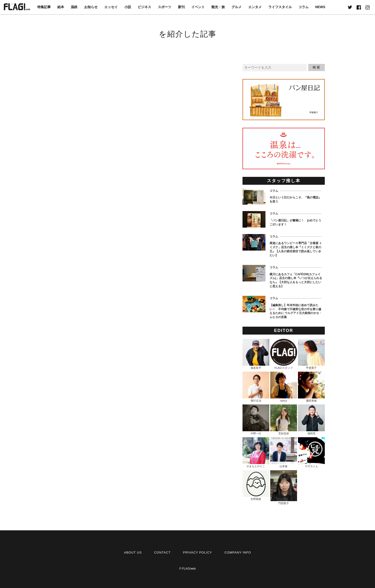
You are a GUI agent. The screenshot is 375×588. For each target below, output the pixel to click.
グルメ (237, 7)
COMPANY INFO (238, 552)
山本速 (284, 452)
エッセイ (111, 7)
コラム (303, 7)
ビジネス (144, 7)
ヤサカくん (311, 452)
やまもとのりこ (256, 452)
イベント (198, 7)
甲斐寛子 (311, 354)
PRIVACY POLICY (197, 552)
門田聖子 (284, 487)
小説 (128, 7)
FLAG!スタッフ (284, 354)
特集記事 (44, 7)
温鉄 (74, 7)
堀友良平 (256, 354)
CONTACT (162, 552)
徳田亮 (311, 420)
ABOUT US (133, 552)
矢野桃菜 (256, 485)
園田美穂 (311, 387)
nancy (284, 387)
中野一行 (256, 420)
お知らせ (91, 7)
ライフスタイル (280, 7)
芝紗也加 (284, 420)
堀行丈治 (256, 387)
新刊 (181, 7)
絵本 (61, 7)
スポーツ (165, 7)
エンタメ (255, 7)
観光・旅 (218, 7)
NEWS (320, 7)
